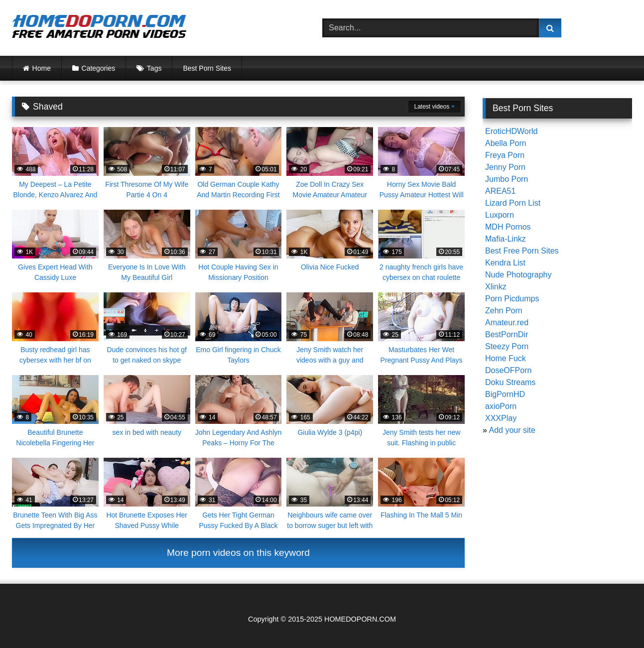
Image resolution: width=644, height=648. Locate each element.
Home (42, 68)
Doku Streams (510, 382)
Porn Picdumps (512, 299)
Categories (99, 68)
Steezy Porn (507, 346)
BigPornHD (505, 394)
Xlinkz (496, 287)
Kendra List (505, 263)
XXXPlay (501, 418)
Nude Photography (518, 275)
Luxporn (500, 215)
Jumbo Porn (507, 179)
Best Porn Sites (207, 68)
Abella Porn (506, 143)
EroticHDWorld (512, 131)
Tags (154, 68)
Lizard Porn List (513, 203)
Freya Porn (505, 155)
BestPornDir (507, 334)
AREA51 (500, 191)
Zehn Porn (504, 311)
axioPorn (501, 406)
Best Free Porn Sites (522, 251)
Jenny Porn (505, 167)
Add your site (512, 430)
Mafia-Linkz (506, 239)
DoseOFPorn (508, 370)
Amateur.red (507, 323)
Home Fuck (506, 358)
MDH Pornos (508, 227)
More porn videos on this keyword (238, 553)
